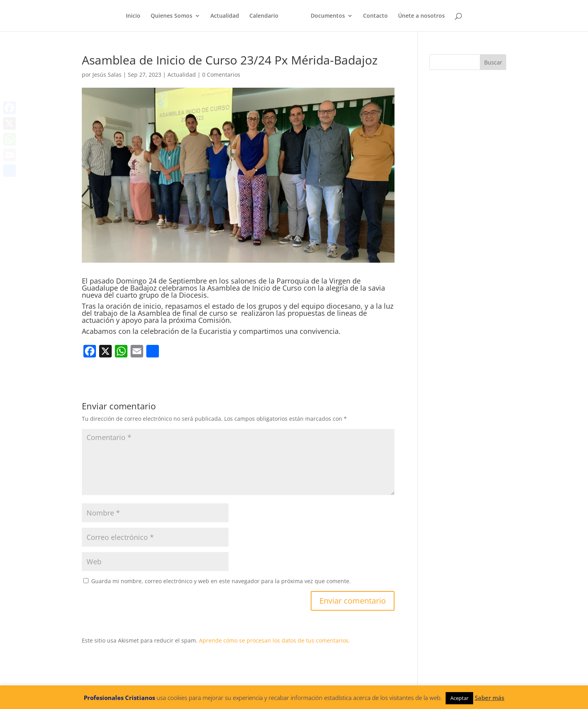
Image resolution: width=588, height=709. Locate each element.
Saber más (489, 698)
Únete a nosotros (421, 16)
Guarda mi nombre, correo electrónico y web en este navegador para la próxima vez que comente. (221, 581)
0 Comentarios (221, 75)
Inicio (133, 16)
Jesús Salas (107, 75)
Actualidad (225, 16)
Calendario (264, 16)
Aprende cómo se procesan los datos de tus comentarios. (275, 640)
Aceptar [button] (459, 698)
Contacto (375, 16)
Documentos (328, 16)
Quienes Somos (171, 16)
